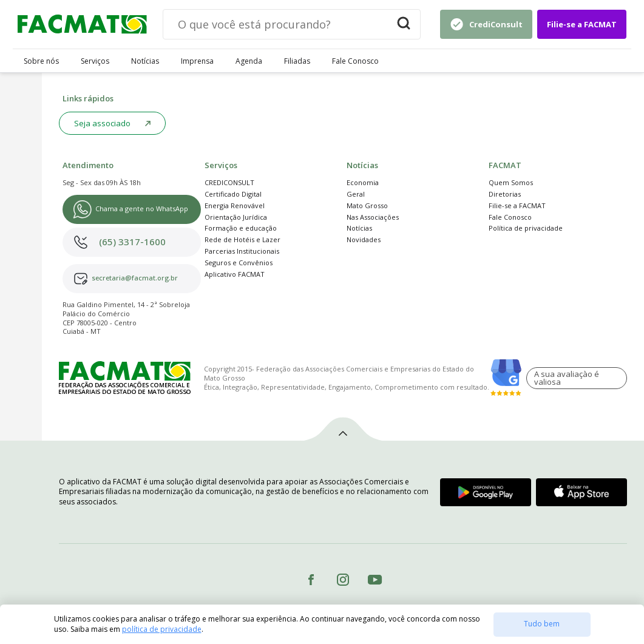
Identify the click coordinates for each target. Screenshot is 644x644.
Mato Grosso (367, 205)
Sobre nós (41, 61)
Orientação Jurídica (236, 217)
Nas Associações (373, 217)
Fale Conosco (355, 61)
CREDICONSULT (229, 182)
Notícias (145, 61)
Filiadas (297, 61)
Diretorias (505, 194)
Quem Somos (511, 182)
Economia (363, 182)
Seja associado (102, 123)
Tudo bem (542, 624)
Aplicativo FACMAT (235, 274)
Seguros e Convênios (239, 263)
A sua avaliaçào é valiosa (567, 378)
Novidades (364, 239)
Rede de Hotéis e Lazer (242, 239)
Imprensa (197, 61)
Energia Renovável (235, 205)
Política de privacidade (526, 228)
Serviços (95, 61)
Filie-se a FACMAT (582, 24)
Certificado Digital (233, 194)
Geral (356, 194)
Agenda (249, 61)
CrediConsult (496, 24)
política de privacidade (162, 629)
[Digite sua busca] (275, 24)
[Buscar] (404, 24)
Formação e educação (241, 228)
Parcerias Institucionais (242, 251)
